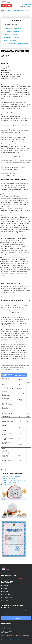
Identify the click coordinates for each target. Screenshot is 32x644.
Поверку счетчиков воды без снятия (14, 481)
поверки (14, 360)
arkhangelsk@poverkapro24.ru (13, 640)
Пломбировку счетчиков (11, 484)
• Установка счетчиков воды (12, 31)
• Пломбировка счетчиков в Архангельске (16, 44)
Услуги (10, 10)
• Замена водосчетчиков (11, 34)
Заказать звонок (7, 5)
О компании (6, 595)
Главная (4, 10)
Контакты (6, 601)
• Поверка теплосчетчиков (12, 37)
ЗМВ (21, 578)
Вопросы (6, 592)
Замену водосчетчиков (10, 479)
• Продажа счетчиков (10, 41)
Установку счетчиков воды (11, 477)
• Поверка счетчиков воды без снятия (15, 28)
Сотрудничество (8, 598)
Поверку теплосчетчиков (11, 482)
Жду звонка (16, 618)
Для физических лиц (21, 10)
